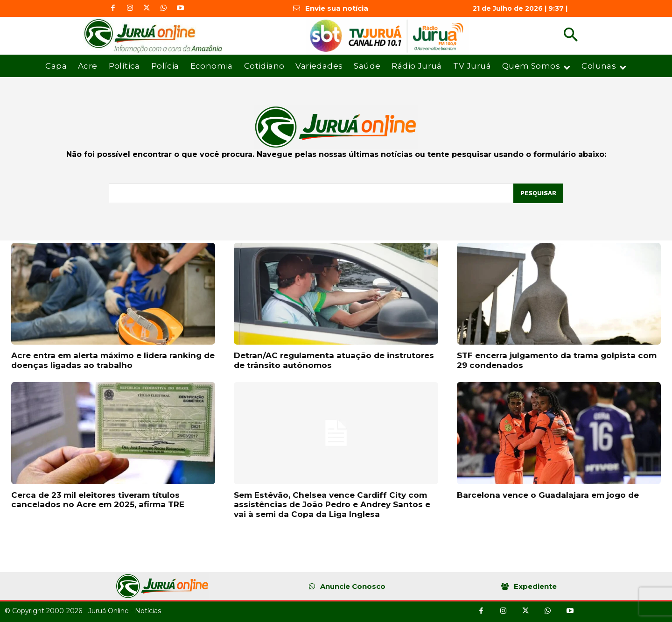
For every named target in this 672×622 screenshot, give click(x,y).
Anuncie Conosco (353, 586)
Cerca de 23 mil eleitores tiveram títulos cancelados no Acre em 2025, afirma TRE (98, 500)
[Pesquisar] (538, 193)
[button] (570, 36)
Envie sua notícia (337, 8)
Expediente (535, 586)
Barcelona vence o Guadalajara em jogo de (548, 495)
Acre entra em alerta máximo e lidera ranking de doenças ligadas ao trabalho (113, 360)
